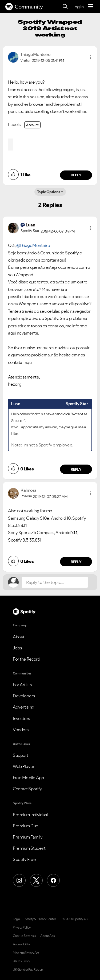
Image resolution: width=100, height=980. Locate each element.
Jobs (17, 648)
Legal (17, 919)
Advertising (24, 707)
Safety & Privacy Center (40, 919)
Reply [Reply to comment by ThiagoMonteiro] (76, 175)
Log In (78, 7)
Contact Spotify (27, 789)
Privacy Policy (22, 928)
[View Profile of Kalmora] (29, 490)
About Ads (48, 936)
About (19, 637)
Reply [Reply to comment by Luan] (76, 469)
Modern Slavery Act (26, 953)
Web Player (24, 766)
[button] (91, 57)
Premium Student (29, 848)
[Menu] (91, 7)
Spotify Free (24, 859)
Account (32, 125)
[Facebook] (53, 880)
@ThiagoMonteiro (33, 245)
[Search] (65, 7)
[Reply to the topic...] (55, 582)
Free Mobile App (28, 778)
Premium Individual (30, 815)
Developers (24, 696)
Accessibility (21, 944)
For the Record (26, 659)
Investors (21, 718)
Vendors (21, 730)
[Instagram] (19, 880)
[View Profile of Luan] (30, 225)
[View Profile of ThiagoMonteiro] (35, 54)
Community (24, 7)
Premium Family (28, 837)
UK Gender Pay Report (28, 970)
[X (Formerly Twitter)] (36, 880)
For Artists (22, 685)
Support (21, 755)
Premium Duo (26, 826)
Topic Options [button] (49, 192)
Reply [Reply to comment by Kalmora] (76, 562)
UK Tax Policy (21, 961)
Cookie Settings (24, 936)
